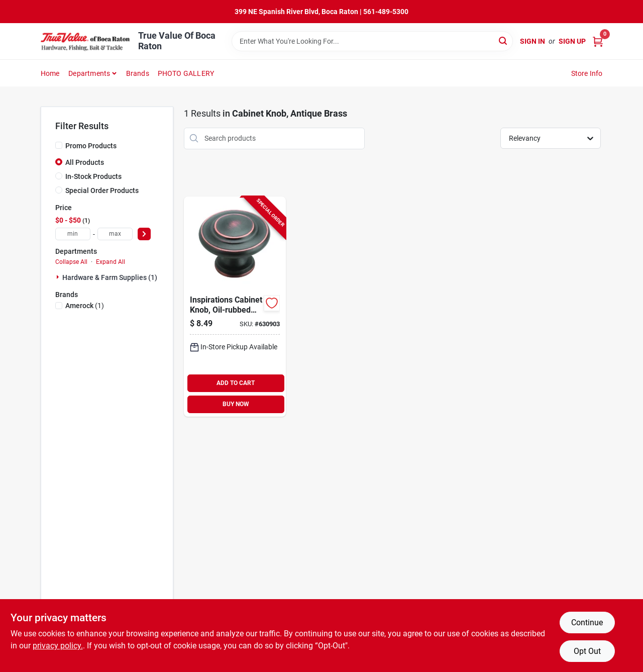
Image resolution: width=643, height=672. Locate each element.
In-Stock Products (93, 176)
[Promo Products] (59, 145)
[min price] (73, 234)
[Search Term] (372, 41)
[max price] (115, 234)
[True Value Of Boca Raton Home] (86, 41)
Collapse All (71, 262)
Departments (89, 73)
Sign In (532, 41)
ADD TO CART (236, 383)
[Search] (504, 40)
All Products (85, 162)
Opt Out (587, 651)
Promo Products (91, 146)
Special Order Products (102, 190)
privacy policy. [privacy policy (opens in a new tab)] (58, 646)
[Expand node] (59, 277)
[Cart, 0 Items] (598, 41)
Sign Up (572, 41)
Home (50, 73)
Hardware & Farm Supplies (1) (110, 277)
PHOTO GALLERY (186, 73)
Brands (138, 73)
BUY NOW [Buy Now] (236, 404)
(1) (85, 306)
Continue (587, 622)
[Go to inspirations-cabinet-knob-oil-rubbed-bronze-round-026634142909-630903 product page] (235, 307)
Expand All (111, 262)
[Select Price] (144, 234)
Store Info (587, 73)
